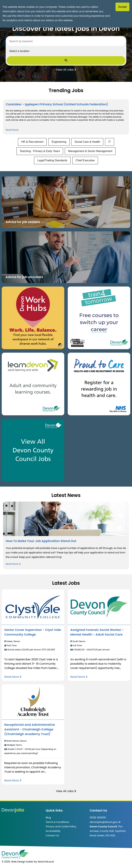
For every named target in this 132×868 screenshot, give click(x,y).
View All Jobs (66, 69)
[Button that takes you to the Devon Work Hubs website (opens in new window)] (33, 318)
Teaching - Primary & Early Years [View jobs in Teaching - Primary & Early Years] (40, 151)
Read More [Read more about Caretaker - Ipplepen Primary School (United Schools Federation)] (12, 130)
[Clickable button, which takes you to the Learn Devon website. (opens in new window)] (33, 384)
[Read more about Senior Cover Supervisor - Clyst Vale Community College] (13, 677)
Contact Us (52, 835)
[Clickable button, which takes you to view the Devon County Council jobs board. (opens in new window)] (33, 450)
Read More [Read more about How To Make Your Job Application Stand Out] (13, 564)
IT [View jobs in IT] (109, 142)
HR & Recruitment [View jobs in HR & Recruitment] (32, 142)
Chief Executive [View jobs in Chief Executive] (85, 160)
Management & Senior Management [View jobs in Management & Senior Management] (90, 151)
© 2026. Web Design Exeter (18, 862)
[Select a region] (66, 51)
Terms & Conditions (57, 822)
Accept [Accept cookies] (122, 7)
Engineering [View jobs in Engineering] (59, 142)
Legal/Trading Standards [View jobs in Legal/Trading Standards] (52, 160)
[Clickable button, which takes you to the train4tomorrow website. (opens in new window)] (99, 318)
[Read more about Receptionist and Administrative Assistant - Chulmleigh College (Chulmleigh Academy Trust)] (13, 780)
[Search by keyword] (66, 41)
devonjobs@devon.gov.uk (105, 822)
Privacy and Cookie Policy (61, 827)
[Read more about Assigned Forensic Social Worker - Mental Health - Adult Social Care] (79, 677)
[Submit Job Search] (66, 60)
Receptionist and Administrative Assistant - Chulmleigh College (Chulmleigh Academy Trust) (30, 729)
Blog (48, 818)
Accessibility (53, 831)
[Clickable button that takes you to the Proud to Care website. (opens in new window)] (99, 384)
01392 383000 (98, 818)
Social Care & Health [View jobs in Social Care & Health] (87, 142)
